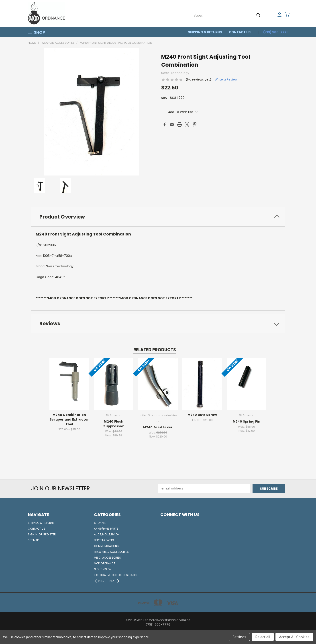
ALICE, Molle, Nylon (107, 534)
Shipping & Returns (205, 32)
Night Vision (103, 569)
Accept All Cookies (294, 637)
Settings (239, 637)
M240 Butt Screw (202, 415)
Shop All (100, 523)
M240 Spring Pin (247, 421)
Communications (106, 546)
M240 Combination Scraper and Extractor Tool (69, 420)
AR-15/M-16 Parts (106, 529)
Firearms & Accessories (111, 552)
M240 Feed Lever (158, 427)
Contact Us (240, 32)
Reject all (263, 637)
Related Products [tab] (155, 350)
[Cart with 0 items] (287, 14)
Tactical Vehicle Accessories (116, 575)
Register (50, 534)
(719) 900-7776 (276, 32)
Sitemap (33, 540)
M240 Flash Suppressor (114, 424)
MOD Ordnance (105, 563)
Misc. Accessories (107, 558)
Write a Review (226, 79)
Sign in (33, 534)
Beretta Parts (104, 540)
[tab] (158, 217)
